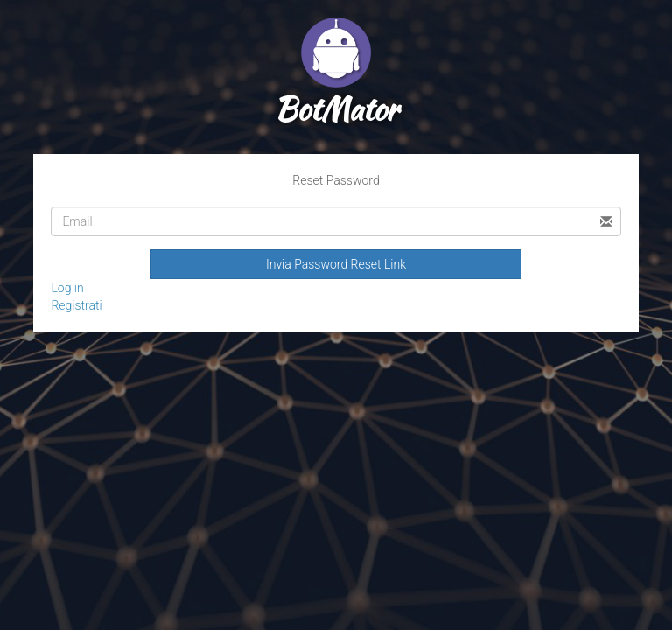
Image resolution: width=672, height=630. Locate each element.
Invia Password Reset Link (336, 264)
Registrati (76, 305)
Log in (67, 288)
